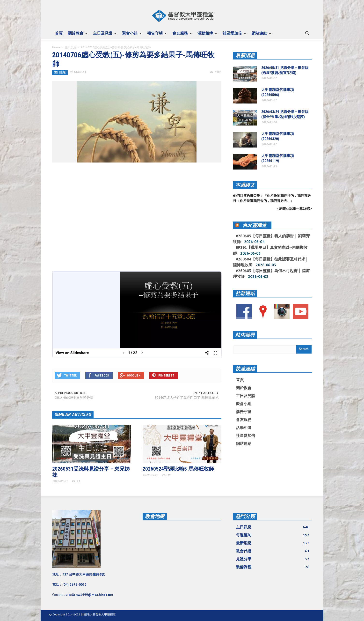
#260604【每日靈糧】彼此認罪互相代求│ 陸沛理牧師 (270, 262)
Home (56, 47)
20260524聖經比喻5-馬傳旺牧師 (178, 469)
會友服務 (181, 35)
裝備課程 (273, 567)
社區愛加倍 (233, 35)
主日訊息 (71, 47)
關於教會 (76, 35)
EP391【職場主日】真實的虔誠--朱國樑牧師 (270, 250)
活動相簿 (206, 35)
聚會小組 (131, 35)
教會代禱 (273, 551)
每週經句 (273, 535)
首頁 (59, 33)
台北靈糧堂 (255, 225)
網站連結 (260, 35)
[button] (307, 33)
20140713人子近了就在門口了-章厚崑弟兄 (186, 398)
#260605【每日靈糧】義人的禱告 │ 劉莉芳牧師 (271, 239)
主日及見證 (103, 35)
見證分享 (273, 559)
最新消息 (245, 55)
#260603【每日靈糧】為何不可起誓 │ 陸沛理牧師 (271, 274)
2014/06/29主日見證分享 (74, 398)
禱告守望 (156, 35)
